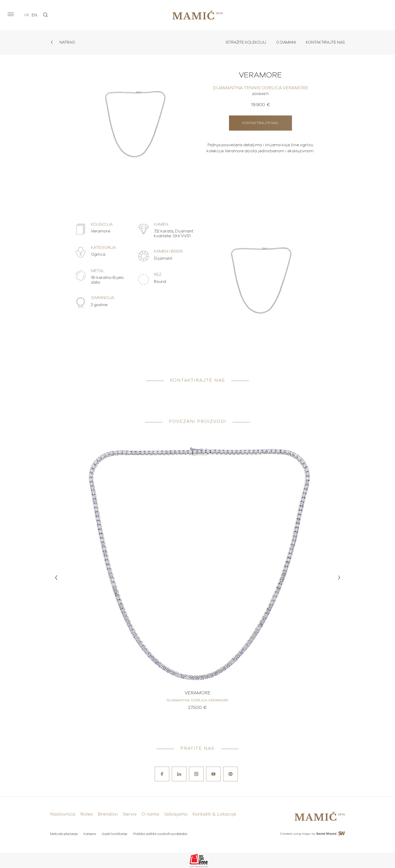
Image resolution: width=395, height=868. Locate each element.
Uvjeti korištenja (115, 834)
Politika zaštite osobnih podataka (161, 834)
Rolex (87, 815)
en (34, 15)
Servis (130, 815)
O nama (150, 815)
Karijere (90, 834)
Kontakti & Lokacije (214, 815)
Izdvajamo (176, 815)
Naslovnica (63, 815)
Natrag (63, 43)
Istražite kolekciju (242, 43)
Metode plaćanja (64, 834)
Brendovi (108, 815)
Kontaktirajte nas (324, 43)
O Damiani (284, 43)
